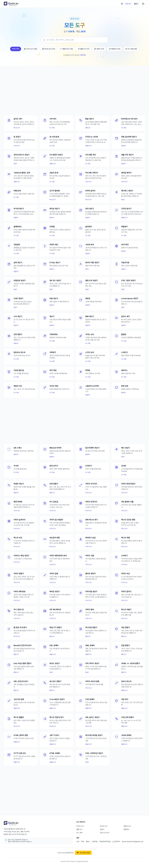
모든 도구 (128, 4)
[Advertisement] (74, 87)
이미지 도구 (80, 826)
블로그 (136, 4)
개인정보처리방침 (105, 842)
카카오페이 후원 (83, 853)
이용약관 (95, 842)
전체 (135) (16, 49)
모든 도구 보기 (105, 833)
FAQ (83, 842)
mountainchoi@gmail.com (133, 842)
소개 (78, 842)
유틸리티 (126, 829)
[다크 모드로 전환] (143, 4)
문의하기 (83, 55)
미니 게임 (79, 833)
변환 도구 (79, 829)
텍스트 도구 (104, 826)
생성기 (102, 829)
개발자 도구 (127, 826)
